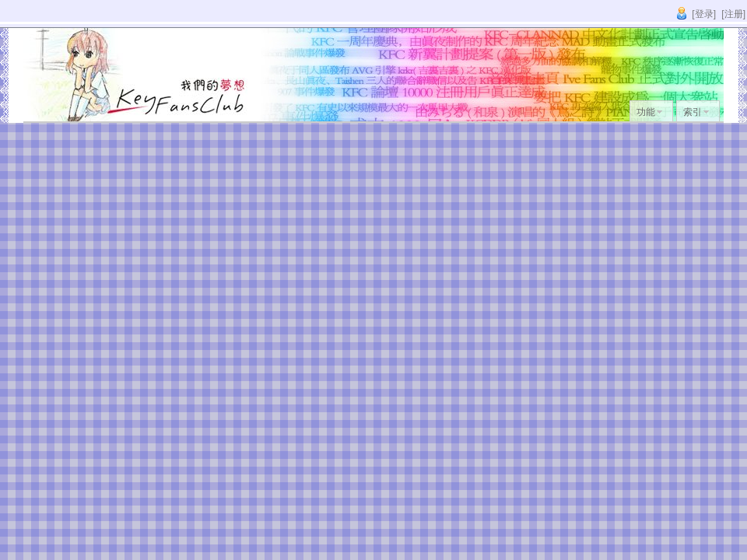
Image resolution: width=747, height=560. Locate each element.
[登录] (704, 14)
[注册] (733, 14)
